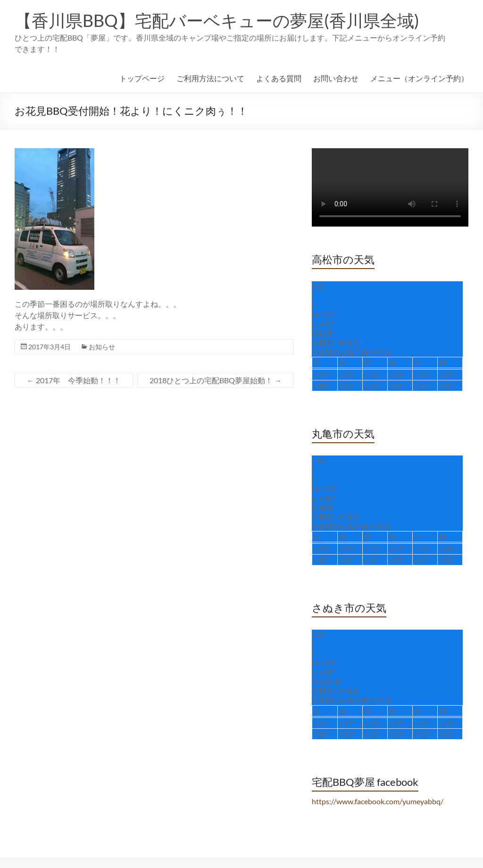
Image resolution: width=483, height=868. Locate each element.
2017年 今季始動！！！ (74, 380)
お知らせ (102, 347)
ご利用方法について (210, 78)
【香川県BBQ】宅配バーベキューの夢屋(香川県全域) (217, 20)
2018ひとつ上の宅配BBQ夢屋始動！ (216, 380)
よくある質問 (279, 78)
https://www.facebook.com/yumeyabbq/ (378, 801)
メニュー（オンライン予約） (419, 78)
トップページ (142, 78)
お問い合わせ (336, 78)
